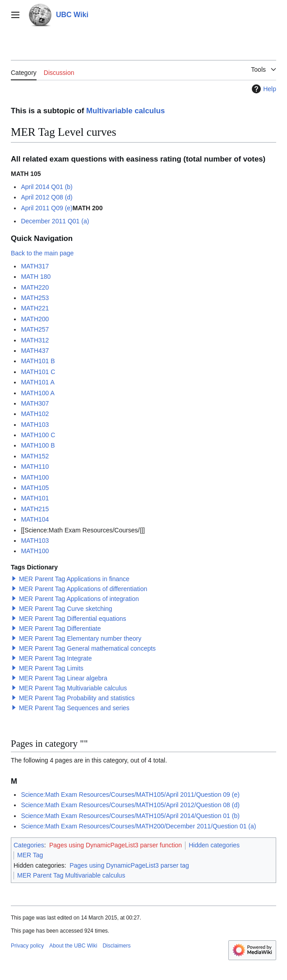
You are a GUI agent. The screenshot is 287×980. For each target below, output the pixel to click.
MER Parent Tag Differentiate (60, 629)
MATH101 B (38, 361)
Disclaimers (116, 946)
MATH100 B (38, 445)
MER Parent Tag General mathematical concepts (87, 648)
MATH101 (35, 498)
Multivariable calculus (125, 111)
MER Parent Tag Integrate (56, 658)
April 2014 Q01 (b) (46, 187)
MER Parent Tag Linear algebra (63, 678)
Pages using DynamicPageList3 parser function (116, 845)
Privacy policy (27, 946)
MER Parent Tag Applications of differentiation (83, 589)
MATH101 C (38, 372)
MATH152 (35, 456)
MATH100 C (38, 435)
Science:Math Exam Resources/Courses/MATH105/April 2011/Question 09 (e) (130, 795)
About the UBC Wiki (73, 946)
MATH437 (35, 351)
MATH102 (35, 414)
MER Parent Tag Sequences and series (74, 708)
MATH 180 (36, 277)
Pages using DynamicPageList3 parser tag (129, 865)
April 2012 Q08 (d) (46, 197)
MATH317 (35, 266)
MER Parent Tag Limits (51, 668)
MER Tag (30, 855)
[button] (14, 578)
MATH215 (35, 509)
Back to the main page (42, 253)
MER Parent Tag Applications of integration (79, 599)
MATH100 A (37, 393)
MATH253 (35, 298)
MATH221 (35, 308)
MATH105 (35, 488)
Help (263, 89)
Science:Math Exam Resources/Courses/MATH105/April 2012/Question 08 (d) (130, 805)
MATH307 (35, 403)
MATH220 (35, 287)
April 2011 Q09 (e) (46, 208)
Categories (29, 845)
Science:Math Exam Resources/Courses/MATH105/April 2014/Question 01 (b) (130, 816)
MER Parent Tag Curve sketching (66, 609)
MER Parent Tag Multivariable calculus (73, 688)
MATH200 (35, 319)
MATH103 (35, 425)
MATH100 (35, 477)
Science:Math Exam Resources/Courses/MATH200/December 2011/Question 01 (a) (138, 826)
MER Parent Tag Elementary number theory (80, 638)
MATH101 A (37, 382)
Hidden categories (214, 845)
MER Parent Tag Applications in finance (74, 579)
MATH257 (35, 329)
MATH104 (35, 519)
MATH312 (35, 340)
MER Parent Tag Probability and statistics (77, 698)
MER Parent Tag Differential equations (73, 619)
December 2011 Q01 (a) (55, 221)
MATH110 (35, 467)
